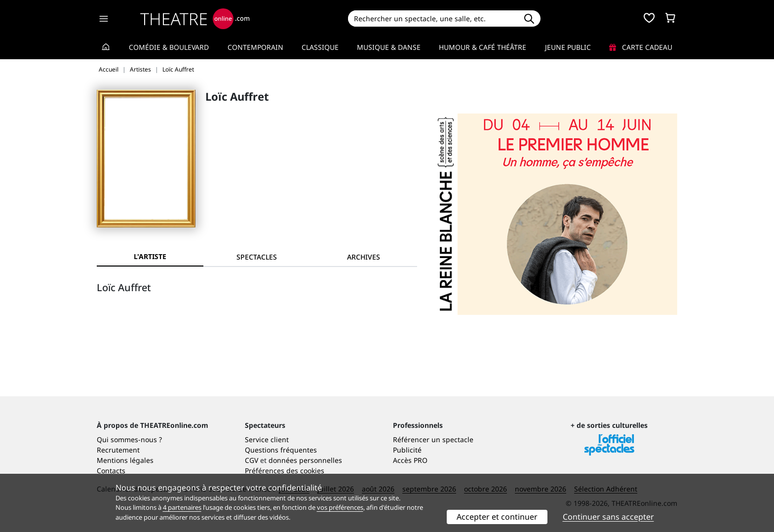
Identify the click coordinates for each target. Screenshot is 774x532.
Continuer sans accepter (608, 517)
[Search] (433, 19)
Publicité (407, 450)
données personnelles (305, 460)
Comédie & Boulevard (169, 47)
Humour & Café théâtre (483, 47)
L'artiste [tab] (150, 256)
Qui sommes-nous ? (129, 439)
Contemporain (255, 47)
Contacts (111, 471)
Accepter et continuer (497, 517)
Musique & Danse (389, 47)
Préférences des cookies (285, 471)
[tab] (257, 257)
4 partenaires (182, 507)
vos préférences (340, 507)
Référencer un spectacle (433, 439)
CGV (252, 460)
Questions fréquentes (281, 450)
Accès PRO (410, 460)
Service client (267, 439)
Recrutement (118, 450)
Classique (320, 47)
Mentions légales (125, 460)
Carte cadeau (641, 47)
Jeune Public (568, 47)
